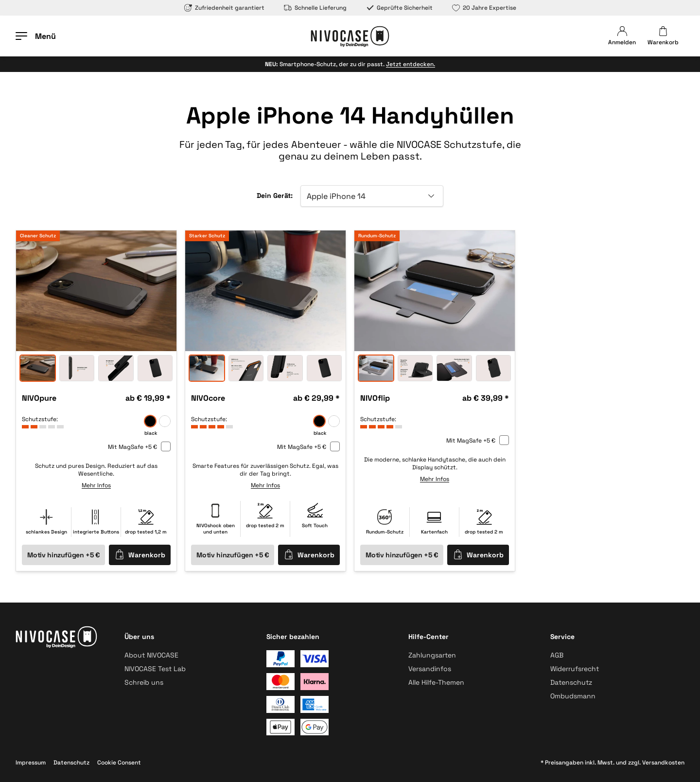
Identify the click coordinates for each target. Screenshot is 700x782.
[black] (150, 421)
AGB (557, 655)
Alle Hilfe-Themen (436, 682)
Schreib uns (144, 682)
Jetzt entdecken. (411, 64)
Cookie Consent (119, 763)
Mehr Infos (96, 485)
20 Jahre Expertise (484, 8)
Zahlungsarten (432, 655)
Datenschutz (571, 682)
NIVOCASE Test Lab (155, 669)
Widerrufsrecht (575, 669)
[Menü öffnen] (36, 36)
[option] (96, 291)
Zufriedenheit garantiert (224, 8)
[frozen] (165, 421)
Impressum (31, 763)
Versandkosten (663, 763)
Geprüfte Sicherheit (399, 8)
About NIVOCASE (151, 655)
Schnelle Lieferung (315, 8)
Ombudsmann (573, 696)
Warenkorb (140, 554)
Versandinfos (430, 669)
